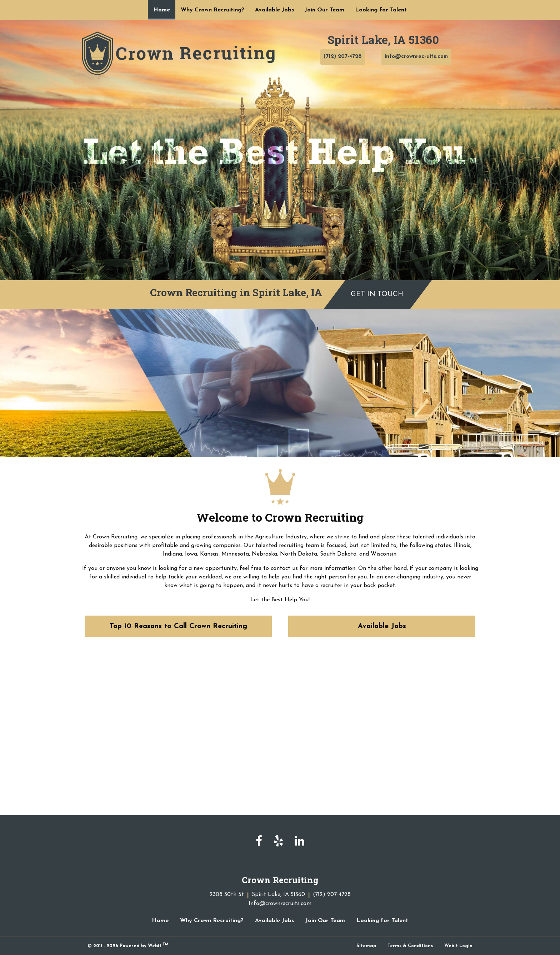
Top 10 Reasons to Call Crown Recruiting (178, 626)
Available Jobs (274, 10)
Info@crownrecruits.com (280, 904)
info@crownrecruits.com (416, 57)
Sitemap (366, 946)
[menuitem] (162, 10)
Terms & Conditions (410, 946)
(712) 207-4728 (343, 57)
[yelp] (278, 842)
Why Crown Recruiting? (212, 10)
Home (164, 8)
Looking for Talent (381, 10)
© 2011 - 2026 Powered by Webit (128, 946)
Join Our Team (324, 10)
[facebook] (259, 842)
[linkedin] (299, 842)
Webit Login (458, 946)
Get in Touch (377, 294)
